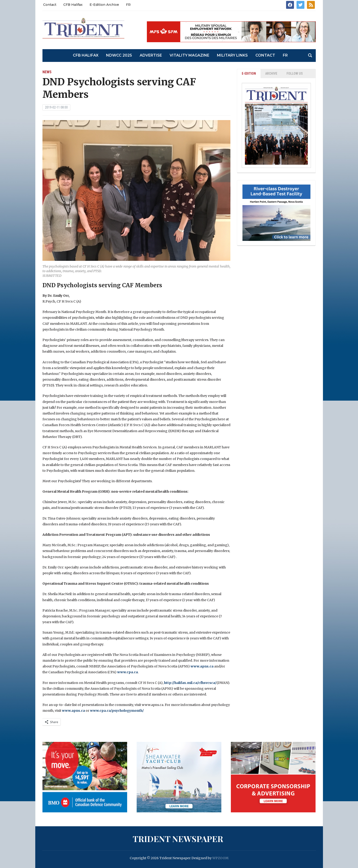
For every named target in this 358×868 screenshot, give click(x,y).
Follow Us (295, 73)
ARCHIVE (271, 73)
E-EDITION (249, 73)
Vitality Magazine (189, 55)
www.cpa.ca (127, 672)
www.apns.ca (202, 666)
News (47, 72)
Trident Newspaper (178, 839)
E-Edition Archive (104, 5)
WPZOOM (220, 858)
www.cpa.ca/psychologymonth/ (117, 711)
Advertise (151, 55)
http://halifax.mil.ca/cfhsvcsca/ (190, 683)
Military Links (232, 55)
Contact (50, 5)
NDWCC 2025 (119, 55)
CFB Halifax (73, 5)
